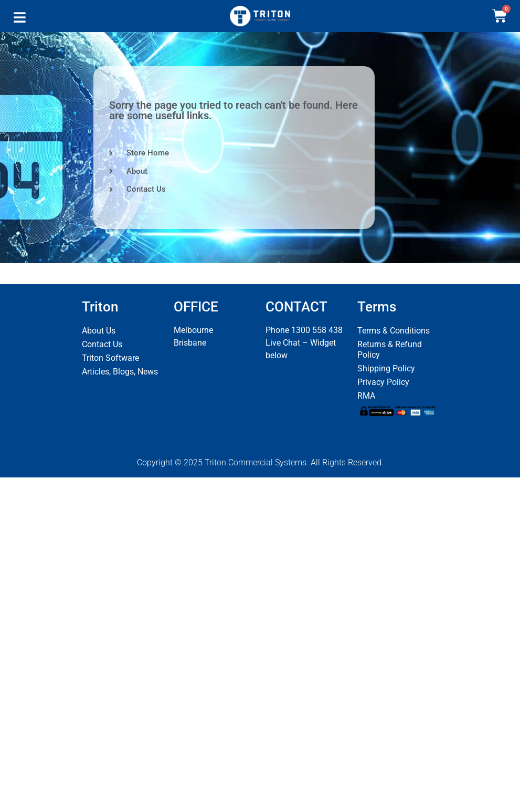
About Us (99, 331)
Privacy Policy (383, 382)
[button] (20, 20)
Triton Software (110, 358)
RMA (366, 396)
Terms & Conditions (394, 331)
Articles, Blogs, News (120, 372)
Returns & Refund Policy (390, 350)
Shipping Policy (386, 368)
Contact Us (102, 344)
